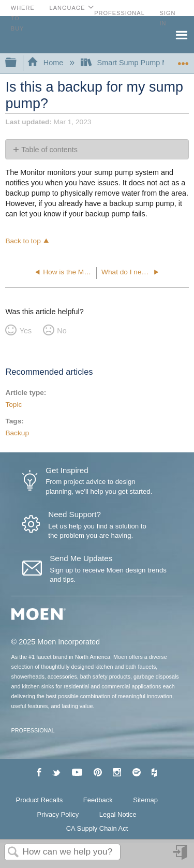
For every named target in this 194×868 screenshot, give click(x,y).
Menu (181, 34)
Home (46, 63)
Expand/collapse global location (183, 60)
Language (68, 8)
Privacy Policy (58, 814)
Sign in (181, 856)
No (62, 331)
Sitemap (145, 800)
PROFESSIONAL (33, 730)
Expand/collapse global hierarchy (18, 63)
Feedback (98, 800)
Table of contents (49, 150)
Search (13, 853)
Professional (120, 13)
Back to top (23, 241)
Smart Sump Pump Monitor (135, 63)
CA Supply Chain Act (97, 828)
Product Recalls (40, 800)
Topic (13, 404)
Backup (17, 433)
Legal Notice (118, 814)
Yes (26, 331)
